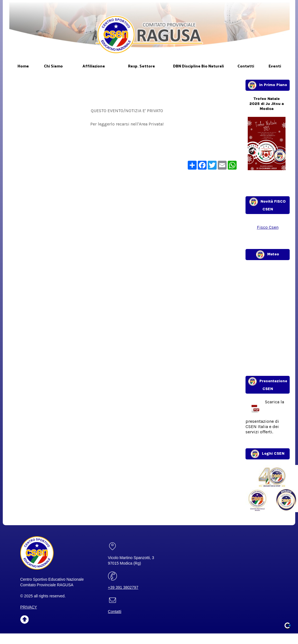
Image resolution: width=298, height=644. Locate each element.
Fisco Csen (268, 227)
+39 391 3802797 (123, 587)
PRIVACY (29, 607)
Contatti (115, 612)
